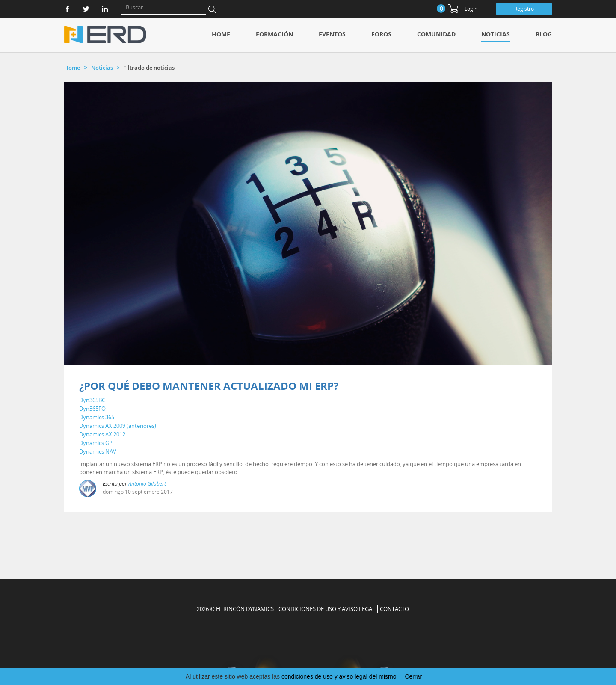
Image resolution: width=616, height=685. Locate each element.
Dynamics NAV (98, 451)
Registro (524, 9)
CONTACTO (394, 609)
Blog (544, 34)
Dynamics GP (96, 443)
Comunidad (436, 34)
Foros (381, 34)
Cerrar (413, 676)
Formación (274, 34)
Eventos (332, 34)
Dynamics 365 (97, 417)
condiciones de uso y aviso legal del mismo (339, 676)
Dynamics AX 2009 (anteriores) (118, 426)
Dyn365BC (92, 400)
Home (221, 34)
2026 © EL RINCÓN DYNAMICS (235, 609)
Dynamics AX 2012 (102, 434)
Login (471, 9)
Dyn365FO (92, 409)
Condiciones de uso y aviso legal (327, 609)
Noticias (496, 34)
